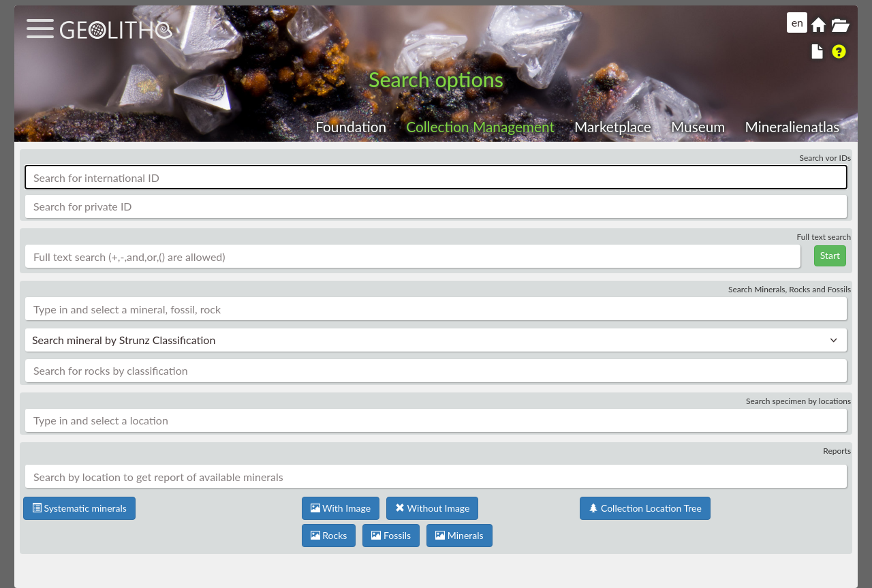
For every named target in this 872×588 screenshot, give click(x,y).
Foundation (351, 126)
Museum (698, 126)
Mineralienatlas (792, 126)
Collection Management (480, 126)
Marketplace (613, 126)
